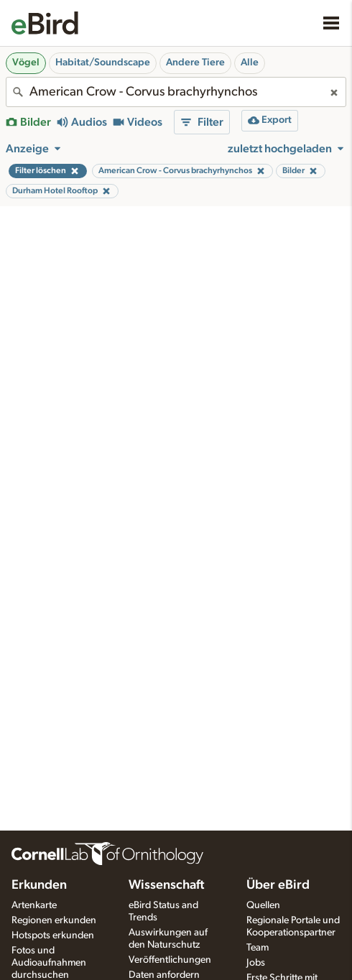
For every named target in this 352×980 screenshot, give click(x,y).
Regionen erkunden (54, 920)
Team (258, 948)
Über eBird (278, 885)
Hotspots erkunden (53, 935)
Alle (250, 63)
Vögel (26, 63)
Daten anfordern (164, 975)
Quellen (263, 905)
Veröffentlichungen (170, 960)
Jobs (256, 963)
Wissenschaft (166, 885)
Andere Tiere (195, 63)
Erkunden (39, 885)
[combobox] (176, 92)
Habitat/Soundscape (103, 63)
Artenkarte (34, 905)
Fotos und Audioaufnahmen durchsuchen (49, 963)
